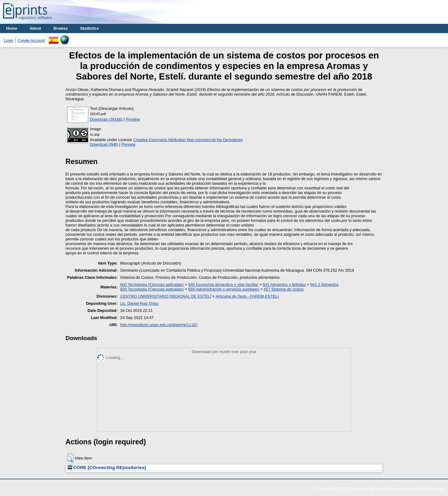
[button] (70, 458)
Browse (61, 28)
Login (9, 40)
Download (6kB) (104, 144)
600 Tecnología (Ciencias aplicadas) (152, 285)
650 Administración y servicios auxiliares (224, 289)
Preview (133, 119)
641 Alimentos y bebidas (284, 285)
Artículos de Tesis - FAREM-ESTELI (247, 296)
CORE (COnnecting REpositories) (107, 468)
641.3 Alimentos (324, 285)
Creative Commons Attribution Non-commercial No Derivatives (188, 140)
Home (12, 28)
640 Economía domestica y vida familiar (223, 285)
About (35, 28)
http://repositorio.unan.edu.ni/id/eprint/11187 (159, 325)
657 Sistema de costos (284, 289)
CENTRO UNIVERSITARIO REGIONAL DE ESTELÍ (166, 296)
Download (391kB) (106, 119)
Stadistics (89, 28)
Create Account (31, 40)
